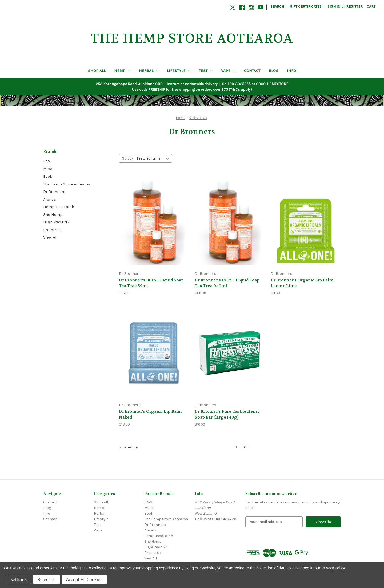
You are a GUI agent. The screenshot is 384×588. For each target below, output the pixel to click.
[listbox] (154, 158)
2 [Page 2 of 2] (245, 447)
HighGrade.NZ (56, 222)
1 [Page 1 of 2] (236, 447)
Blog (274, 71)
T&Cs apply (240, 90)
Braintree (52, 230)
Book (48, 176)
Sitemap (50, 519)
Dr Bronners (54, 192)
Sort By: (128, 158)
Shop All (97, 71)
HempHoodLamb (59, 207)
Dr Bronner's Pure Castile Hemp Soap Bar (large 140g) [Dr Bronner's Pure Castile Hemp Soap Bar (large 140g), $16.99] (227, 414)
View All (51, 237)
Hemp (122, 71)
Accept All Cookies (84, 579)
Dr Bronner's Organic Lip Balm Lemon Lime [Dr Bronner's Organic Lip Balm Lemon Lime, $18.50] (302, 283)
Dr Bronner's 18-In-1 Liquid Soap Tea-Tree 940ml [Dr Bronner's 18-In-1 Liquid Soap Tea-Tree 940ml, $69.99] (227, 283)
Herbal (149, 71)
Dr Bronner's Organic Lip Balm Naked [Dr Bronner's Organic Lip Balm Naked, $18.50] (150, 414)
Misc (48, 169)
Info (291, 71)
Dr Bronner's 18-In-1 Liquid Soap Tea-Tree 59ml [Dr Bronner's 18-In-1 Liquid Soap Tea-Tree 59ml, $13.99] (151, 283)
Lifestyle (179, 71)
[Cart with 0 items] (371, 7)
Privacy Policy (333, 568)
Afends (50, 199)
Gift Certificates (306, 7)
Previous (129, 447)
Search (277, 7)
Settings (19, 579)
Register (354, 7)
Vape (228, 71)
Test (206, 71)
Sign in (334, 7)
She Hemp (53, 214)
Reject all (47, 579)
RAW (47, 161)
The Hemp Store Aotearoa (67, 184)
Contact (252, 71)
